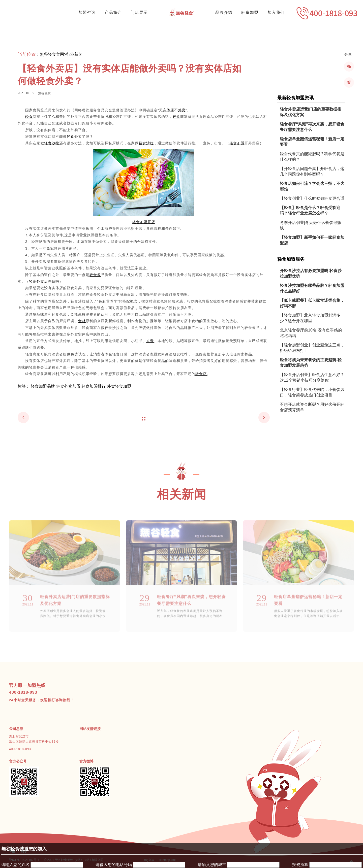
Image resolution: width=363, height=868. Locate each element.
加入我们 (276, 12)
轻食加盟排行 (94, 386)
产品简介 (113, 12)
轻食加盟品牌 (43, 386)
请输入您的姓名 (15, 865)
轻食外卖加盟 (68, 386)
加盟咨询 (87, 12)
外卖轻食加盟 (119, 386)
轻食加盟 (250, 12)
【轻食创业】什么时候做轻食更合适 (312, 198)
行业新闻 (74, 54)
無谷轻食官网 (52, 54)
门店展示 (139, 12)
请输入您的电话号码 (114, 865)
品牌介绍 (224, 12)
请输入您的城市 (212, 865)
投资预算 (300, 865)
